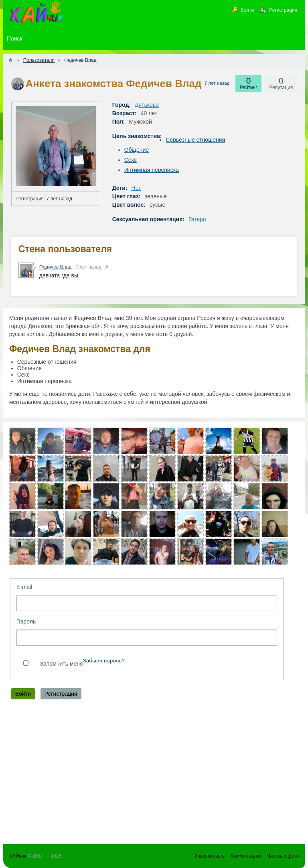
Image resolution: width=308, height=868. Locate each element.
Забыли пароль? (104, 661)
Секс (131, 160)
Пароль (26, 621)
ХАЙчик (18, 856)
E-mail (24, 587)
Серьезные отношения (195, 140)
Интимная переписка (152, 170)
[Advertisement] (154, 774)
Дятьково (147, 105)
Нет (136, 188)
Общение (137, 150)
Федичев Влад (56, 267)
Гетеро (197, 219)
